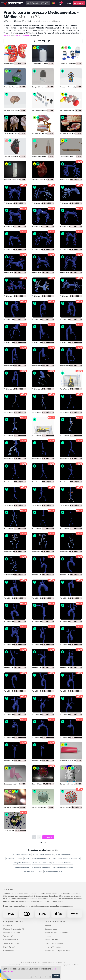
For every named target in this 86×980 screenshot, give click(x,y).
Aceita (56, 976)
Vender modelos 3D (11, 940)
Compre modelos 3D (14, 921)
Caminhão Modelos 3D (33, 871)
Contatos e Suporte (55, 921)
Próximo (48, 837)
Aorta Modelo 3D (38, 575)
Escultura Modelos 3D (22, 854)
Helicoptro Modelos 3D (41, 867)
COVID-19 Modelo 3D (12, 807)
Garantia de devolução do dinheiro (58, 951)
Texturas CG (8, 936)
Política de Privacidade (54, 943)
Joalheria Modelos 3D (42, 863)
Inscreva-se (79, 3)
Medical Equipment (22, 35)
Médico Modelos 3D (21, 867)
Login (69, 3)
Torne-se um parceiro (12, 943)
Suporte (48, 925)
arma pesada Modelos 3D (63, 867)
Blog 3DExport (9, 947)
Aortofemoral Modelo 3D (69, 389)
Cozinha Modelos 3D (64, 854)
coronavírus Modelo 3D (13, 830)
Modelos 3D (8, 925)
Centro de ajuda (51, 929)
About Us (8, 890)
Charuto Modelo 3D (67, 157)
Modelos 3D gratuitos (12, 933)
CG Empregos (9, 951)
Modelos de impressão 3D (14, 929)
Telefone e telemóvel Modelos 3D (66, 859)
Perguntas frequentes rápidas (56, 933)
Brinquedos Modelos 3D (63, 863)
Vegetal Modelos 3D (22, 863)
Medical (7, 35)
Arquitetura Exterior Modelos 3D (37, 859)
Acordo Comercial (52, 940)
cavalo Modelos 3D (14, 859)
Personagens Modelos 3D (43, 854)
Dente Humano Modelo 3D (13, 133)
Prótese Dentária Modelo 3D (42, 133)
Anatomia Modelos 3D (53, 871)
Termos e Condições (53, 947)
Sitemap (77, 965)
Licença (48, 936)
